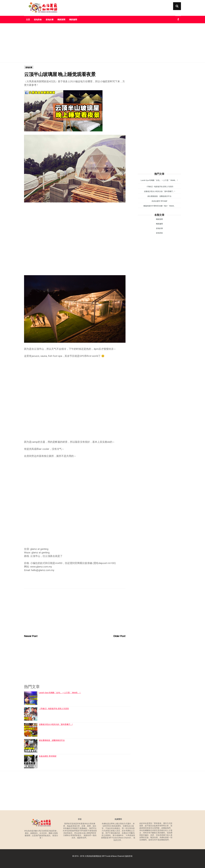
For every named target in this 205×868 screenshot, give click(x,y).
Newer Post (31, 636)
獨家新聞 (61, 20)
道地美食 (38, 20)
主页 (28, 20)
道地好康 (50, 20)
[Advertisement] (102, 43)
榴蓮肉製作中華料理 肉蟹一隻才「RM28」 (159, 206)
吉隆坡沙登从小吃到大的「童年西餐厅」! (56, 724)
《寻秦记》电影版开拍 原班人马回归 (54, 709)
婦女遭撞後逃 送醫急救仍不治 (52, 740)
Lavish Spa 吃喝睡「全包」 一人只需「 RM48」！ (60, 693)
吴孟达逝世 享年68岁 (48, 756)
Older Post (119, 636)
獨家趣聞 (73, 20)
